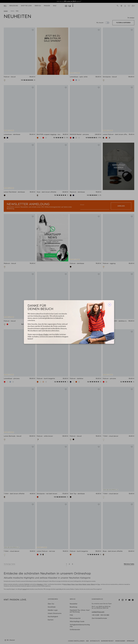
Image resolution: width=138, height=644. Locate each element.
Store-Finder (44, 335)
